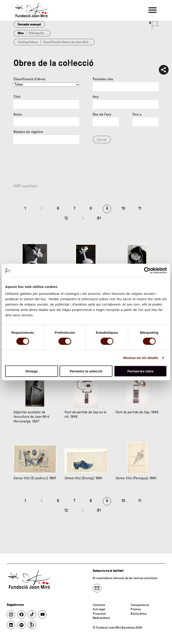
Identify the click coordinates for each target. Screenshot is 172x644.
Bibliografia (36, 33)
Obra (20, 33)
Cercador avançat (29, 25)
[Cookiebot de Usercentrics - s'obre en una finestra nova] (147, 270)
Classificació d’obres (29, 79)
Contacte (99, 605)
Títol (17, 97)
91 (99, 218)
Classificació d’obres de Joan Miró (66, 42)
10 (123, 209)
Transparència (140, 605)
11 (140, 209)
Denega (32, 371)
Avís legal (99, 609)
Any (96, 97)
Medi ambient (101, 618)
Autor (18, 114)
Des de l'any (102, 114)
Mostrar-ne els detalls (141, 358)
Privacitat (99, 614)
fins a (137, 114)
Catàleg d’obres (28, 42)
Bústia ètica (139, 614)
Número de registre (28, 132)
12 (66, 218)
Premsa (136, 609)
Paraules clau (103, 79)
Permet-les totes (141, 371)
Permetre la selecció (86, 371)
